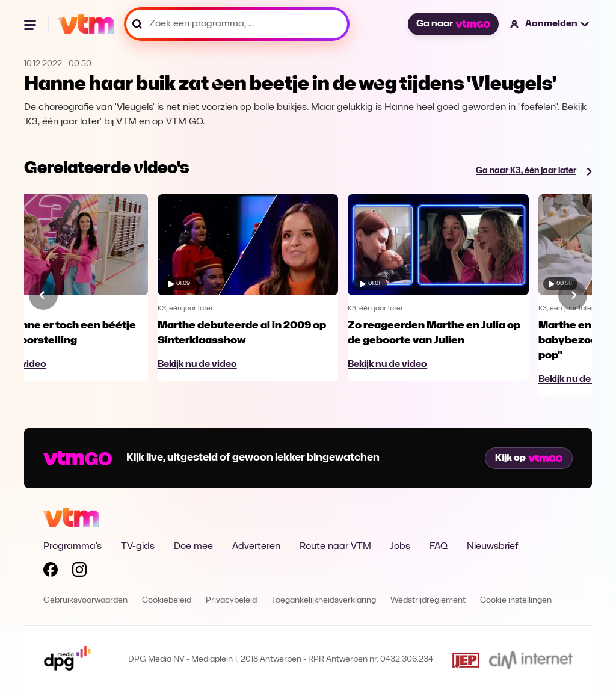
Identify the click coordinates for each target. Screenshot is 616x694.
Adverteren (256, 547)
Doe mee (193, 547)
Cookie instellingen (516, 600)
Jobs (400, 547)
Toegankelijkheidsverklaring (324, 600)
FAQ (439, 547)
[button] (550, 24)
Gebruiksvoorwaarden (85, 600)
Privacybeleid (231, 600)
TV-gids (138, 547)
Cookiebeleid (167, 600)
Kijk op (529, 458)
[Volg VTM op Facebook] (51, 572)
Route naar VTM (335, 547)
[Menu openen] (31, 24)
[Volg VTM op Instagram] (79, 572)
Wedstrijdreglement (428, 600)
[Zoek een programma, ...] (237, 24)
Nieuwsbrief (492, 547)
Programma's (72, 547)
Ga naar (453, 24)
